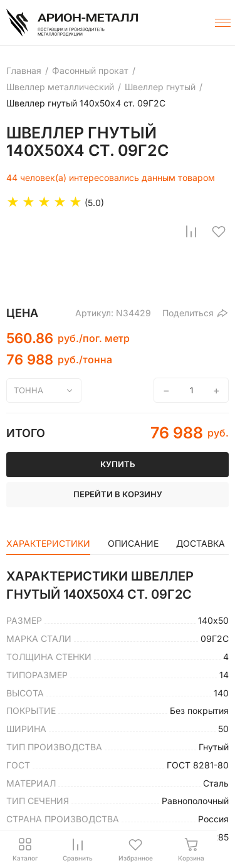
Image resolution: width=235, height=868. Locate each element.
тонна (29, 390)
